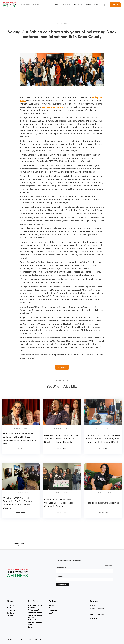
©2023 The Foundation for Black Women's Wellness (20, 640)
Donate (31, 627)
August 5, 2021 (103, 493)
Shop (104, 5)
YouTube (52, 613)
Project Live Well (34, 610)
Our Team (10, 608)
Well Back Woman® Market (35, 623)
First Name (60, 576)
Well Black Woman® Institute (35, 616)
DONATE (115, 5)
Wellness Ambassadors (37, 620)
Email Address (62, 568)
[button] (66, 5)
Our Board (11, 611)
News (96, 5)
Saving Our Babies (35, 613)
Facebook (53, 608)
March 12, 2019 (62, 429)
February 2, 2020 (21, 493)
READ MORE (62, 367)
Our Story (10, 605)
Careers (10, 616)
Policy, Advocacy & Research (35, 606)
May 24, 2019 (62, 493)
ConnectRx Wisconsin (52, 107)
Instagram (53, 611)
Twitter (52, 605)
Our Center (11, 613)
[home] (10, 5)
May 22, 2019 (21, 429)
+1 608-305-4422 (96, 619)
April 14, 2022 (103, 429)
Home (56, 5)
